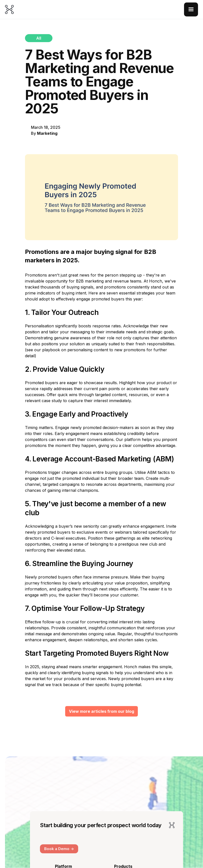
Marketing (47, 133)
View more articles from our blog (101, 711)
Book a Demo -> (59, 849)
